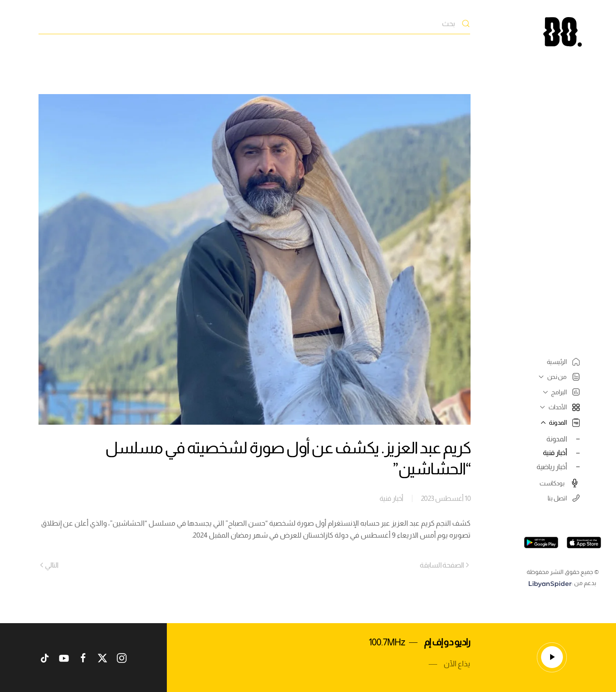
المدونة (557, 439)
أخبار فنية (555, 452)
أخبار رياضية (552, 467)
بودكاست (560, 483)
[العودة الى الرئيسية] (563, 32)
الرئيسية (563, 362)
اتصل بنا (564, 498)
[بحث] (254, 24)
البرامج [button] (560, 392)
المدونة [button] (559, 423)
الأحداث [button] (559, 407)
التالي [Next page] (49, 565)
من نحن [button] (558, 377)
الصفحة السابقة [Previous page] (444, 565)
